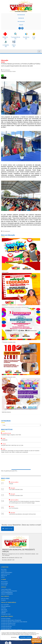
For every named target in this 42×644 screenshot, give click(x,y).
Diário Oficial (4, 609)
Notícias (3, 577)
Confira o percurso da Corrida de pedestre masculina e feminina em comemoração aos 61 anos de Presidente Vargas (24, 502)
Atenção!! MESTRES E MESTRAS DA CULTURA (12, 445)
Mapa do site (4, 576)
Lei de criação (4, 585)
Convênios (4, 608)
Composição (4, 571)
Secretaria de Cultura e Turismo (8, 625)
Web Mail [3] (21, 18)
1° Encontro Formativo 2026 (9, 342)
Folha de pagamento (6, 606)
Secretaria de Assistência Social (8, 623)
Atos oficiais (4, 569)
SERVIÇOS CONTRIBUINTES (7, 594)
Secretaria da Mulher (6, 619)
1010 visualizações (6, 70)
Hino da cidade (4, 583)
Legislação (3, 612)
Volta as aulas (5, 272)
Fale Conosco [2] (21, 21)
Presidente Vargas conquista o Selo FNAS (11, 435)
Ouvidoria (3, 600)
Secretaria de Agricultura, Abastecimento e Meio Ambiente (14, 622)
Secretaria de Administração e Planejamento (11, 620)
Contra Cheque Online (6, 589)
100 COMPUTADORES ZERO (9, 377)
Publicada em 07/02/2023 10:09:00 (8, 71)
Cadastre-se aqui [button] (7, 529)
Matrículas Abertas (6, 412)
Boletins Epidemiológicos (7, 572)
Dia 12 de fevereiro (14, 508)
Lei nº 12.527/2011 (5, 605)
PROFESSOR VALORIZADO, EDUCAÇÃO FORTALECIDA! (15, 307)
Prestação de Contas (6, 614)
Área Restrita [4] (21, 15)
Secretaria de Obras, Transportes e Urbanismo (12, 630)
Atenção (11, 484)
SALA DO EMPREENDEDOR (7, 592)
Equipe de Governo (5, 574)
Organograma (4, 611)
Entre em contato (5, 599)
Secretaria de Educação (6, 626)
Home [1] (21, 25)
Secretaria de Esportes (6, 628)
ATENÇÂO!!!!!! (4, 440)
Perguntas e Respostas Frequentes (9, 591)
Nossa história (4, 582)
